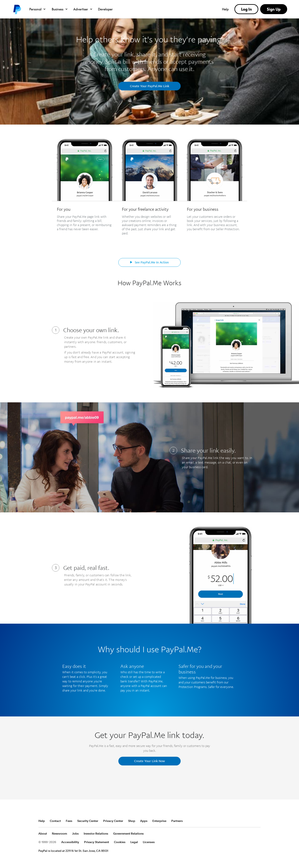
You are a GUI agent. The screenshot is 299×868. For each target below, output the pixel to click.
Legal (134, 842)
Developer (105, 9)
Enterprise (159, 821)
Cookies (120, 842)
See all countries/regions (257, 821)
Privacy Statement (97, 842)
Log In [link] (246, 9)
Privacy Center (113, 821)
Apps (144, 821)
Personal (38, 9)
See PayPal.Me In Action (149, 262)
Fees (69, 821)
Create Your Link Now (149, 761)
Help (225, 9)
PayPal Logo (54, 806)
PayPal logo (17, 9)
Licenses (149, 842)
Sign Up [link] (274, 9)
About (43, 834)
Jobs (75, 834)
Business (60, 9)
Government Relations (128, 834)
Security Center (88, 821)
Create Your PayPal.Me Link (150, 86)
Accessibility (70, 842)
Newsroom (59, 834)
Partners (177, 821)
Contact (55, 821)
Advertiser (83, 9)
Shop (132, 821)
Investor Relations (96, 834)
